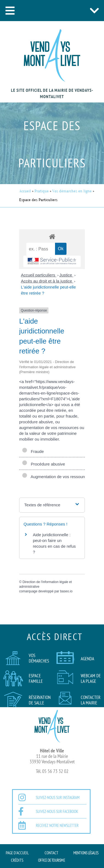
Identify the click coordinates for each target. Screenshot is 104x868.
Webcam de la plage (91, 678)
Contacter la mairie (91, 700)
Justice (66, 275)
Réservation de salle (40, 700)
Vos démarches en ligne (72, 191)
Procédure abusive (44, 464)
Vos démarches (39, 658)
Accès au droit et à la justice (47, 281)
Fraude (33, 451)
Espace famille (36, 678)
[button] (10, 11)
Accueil (25, 191)
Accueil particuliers (39, 275)
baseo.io (66, 591)
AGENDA (87, 659)
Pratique (42, 191)
